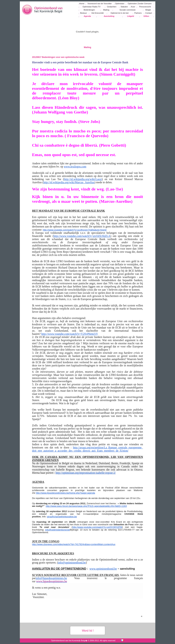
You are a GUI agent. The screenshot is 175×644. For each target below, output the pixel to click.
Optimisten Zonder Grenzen (140, 4)
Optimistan (120, 4)
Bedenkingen (89, 10)
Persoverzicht (145, 7)
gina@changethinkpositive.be (62, 517)
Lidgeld (131, 16)
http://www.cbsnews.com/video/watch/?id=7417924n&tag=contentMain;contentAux (74, 544)
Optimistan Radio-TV (91, 7)
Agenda (87, 16)
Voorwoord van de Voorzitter (100, 4)
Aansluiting (109, 16)
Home (82, 4)
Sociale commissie (128, 10)
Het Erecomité (98, 13)
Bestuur (84, 13)
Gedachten (112, 7)
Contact (149, 13)
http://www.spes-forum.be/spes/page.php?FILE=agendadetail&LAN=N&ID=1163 (86, 506)
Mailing (106, 10)
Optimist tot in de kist (120, 13)
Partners (138, 13)
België (148, 10)
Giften (146, 16)
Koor (133, 7)
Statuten (124, 7)
